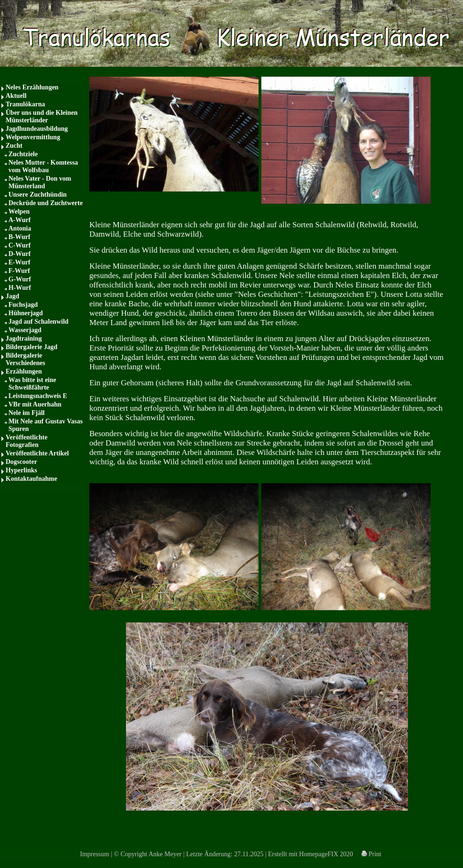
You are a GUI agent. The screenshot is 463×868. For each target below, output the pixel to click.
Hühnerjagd (26, 313)
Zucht (14, 146)
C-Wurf (20, 245)
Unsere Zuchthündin (38, 195)
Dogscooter (21, 462)
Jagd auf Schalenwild (39, 322)
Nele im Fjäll (27, 413)
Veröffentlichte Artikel (37, 453)
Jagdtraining (24, 338)
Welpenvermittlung (33, 137)
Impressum (94, 854)
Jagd (12, 296)
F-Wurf (19, 271)
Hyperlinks (21, 470)
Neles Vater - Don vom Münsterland (40, 182)
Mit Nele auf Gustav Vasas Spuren (46, 425)
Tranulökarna (25, 104)
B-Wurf (19, 237)
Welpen (19, 211)
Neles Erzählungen (32, 87)
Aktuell (16, 96)
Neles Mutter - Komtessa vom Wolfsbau (43, 166)
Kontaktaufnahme (31, 479)
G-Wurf (20, 279)
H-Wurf (20, 288)
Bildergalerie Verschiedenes (25, 359)
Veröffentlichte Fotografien (27, 441)
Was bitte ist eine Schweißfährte (32, 384)
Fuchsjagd (23, 305)
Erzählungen (24, 371)
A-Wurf (20, 220)
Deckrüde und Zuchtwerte (46, 203)
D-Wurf (20, 254)
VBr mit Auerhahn (35, 404)
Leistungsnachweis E (38, 396)
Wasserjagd (25, 330)
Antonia (20, 228)
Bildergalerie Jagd (31, 347)
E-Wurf (19, 262)
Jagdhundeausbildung (37, 129)
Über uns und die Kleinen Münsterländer (42, 116)
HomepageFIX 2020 (326, 854)
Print (372, 854)
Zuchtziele (23, 154)
